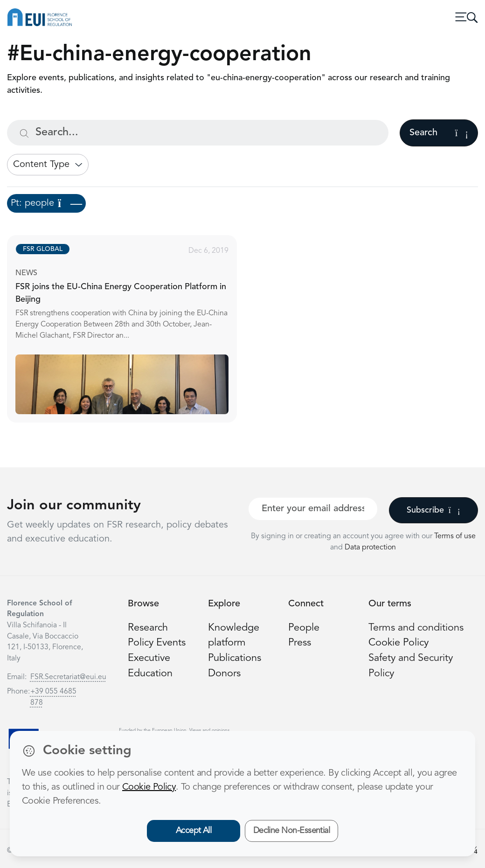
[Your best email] (313, 509)
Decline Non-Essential (292, 831)
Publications (235, 658)
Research (148, 628)
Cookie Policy (398, 643)
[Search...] (198, 133)
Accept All (194, 831)
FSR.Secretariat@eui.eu (68, 677)
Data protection (370, 548)
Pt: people (46, 203)
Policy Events (157, 643)
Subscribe (433, 510)
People (304, 628)
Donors (224, 674)
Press (300, 643)
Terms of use (455, 536)
